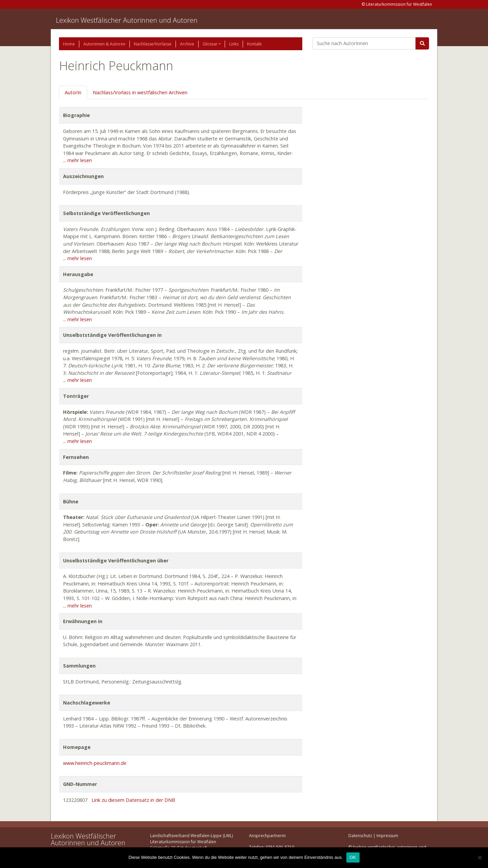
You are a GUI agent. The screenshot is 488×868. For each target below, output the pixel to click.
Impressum (387, 836)
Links (234, 44)
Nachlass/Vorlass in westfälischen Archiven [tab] (140, 92)
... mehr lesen (77, 160)
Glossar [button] (210, 44)
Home (69, 44)
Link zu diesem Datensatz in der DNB (133, 800)
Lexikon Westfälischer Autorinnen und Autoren (127, 20)
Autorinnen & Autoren (104, 44)
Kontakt (254, 44)
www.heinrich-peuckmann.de (95, 763)
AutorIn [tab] (73, 92)
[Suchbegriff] (364, 43)
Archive (187, 44)
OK (353, 857)
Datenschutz (360, 836)
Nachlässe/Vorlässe (153, 44)
